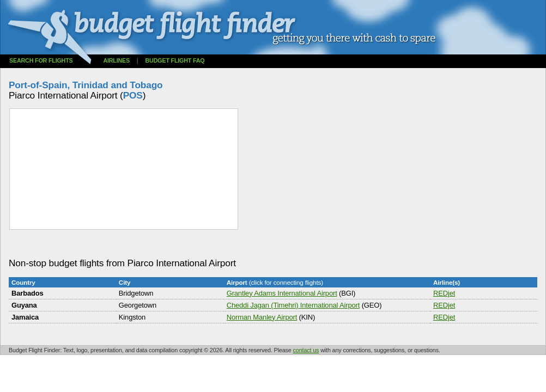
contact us (306, 350)
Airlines (116, 60)
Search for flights (41, 60)
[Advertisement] (207, 244)
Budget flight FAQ (175, 60)
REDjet (444, 293)
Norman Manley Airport (262, 317)
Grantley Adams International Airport (282, 293)
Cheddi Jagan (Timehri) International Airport (293, 305)
